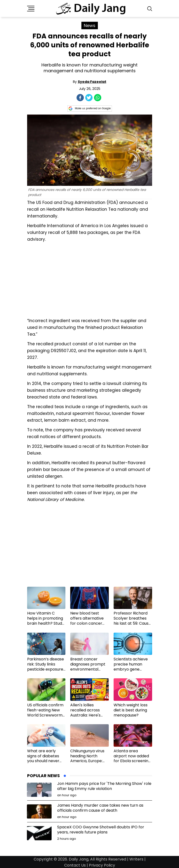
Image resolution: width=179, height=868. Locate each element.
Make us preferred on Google (90, 108)
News (90, 25)
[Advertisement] (90, 279)
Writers (136, 859)
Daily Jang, (79, 859)
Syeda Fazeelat (92, 82)
